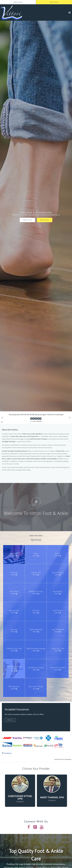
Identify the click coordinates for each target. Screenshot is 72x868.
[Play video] (36, 502)
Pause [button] (2, 422)
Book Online (45, 220)
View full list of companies (63, 759)
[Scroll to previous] (3, 418)
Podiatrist (20, 802)
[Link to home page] (15, 13)
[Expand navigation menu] (70, 13)
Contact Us (10, 720)
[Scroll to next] (69, 418)
